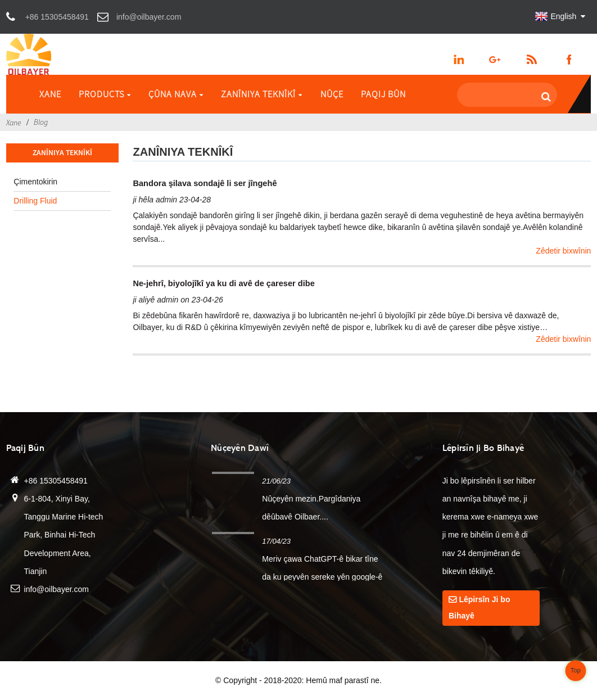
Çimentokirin (35, 182)
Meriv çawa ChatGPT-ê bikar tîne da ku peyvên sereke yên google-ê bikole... (322, 577)
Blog (41, 122)
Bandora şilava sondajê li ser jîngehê (205, 183)
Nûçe (332, 94)
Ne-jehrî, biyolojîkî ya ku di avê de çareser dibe (223, 283)
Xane (50, 94)
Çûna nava (176, 94)
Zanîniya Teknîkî (262, 94)
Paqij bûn (383, 94)
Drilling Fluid (35, 201)
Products (105, 94)
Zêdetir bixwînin (563, 251)
